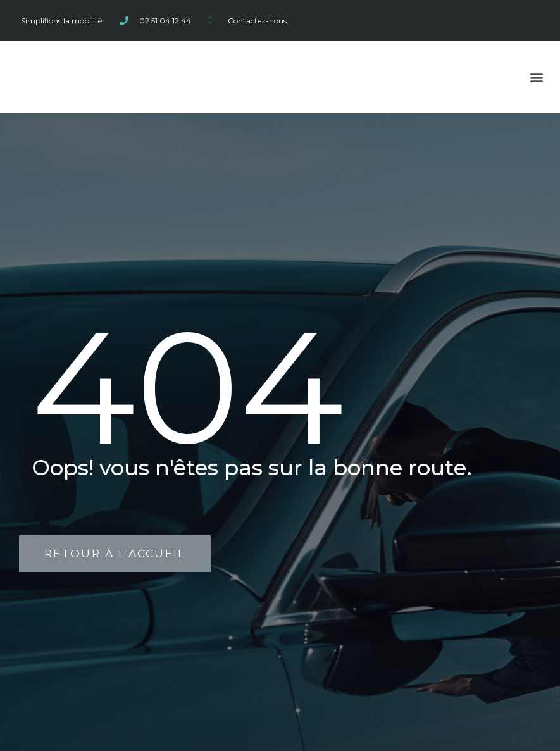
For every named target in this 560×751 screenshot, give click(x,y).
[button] (537, 77)
